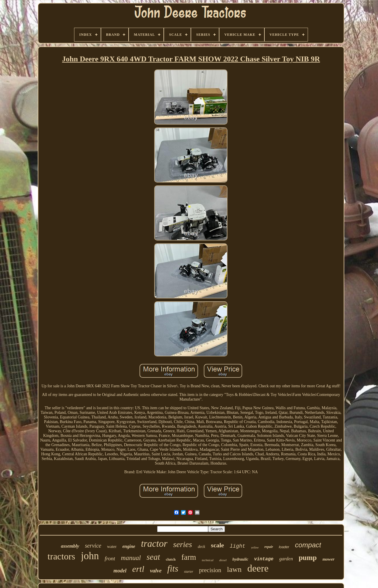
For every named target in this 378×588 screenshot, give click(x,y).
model (120, 571)
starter (189, 572)
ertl (138, 569)
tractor (154, 544)
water (112, 546)
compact (308, 545)
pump (308, 558)
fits (173, 569)
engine (129, 546)
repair (269, 547)
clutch (171, 559)
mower (328, 559)
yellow (255, 547)
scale (218, 545)
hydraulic (240, 559)
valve (156, 571)
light (238, 546)
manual (131, 558)
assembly (70, 546)
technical (208, 560)
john (90, 556)
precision (210, 570)
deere (258, 568)
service (93, 546)
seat (153, 557)
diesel (223, 560)
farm (189, 557)
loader (284, 547)
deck (202, 547)
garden (286, 559)
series (183, 544)
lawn (234, 569)
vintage (264, 559)
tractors (61, 556)
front (110, 558)
